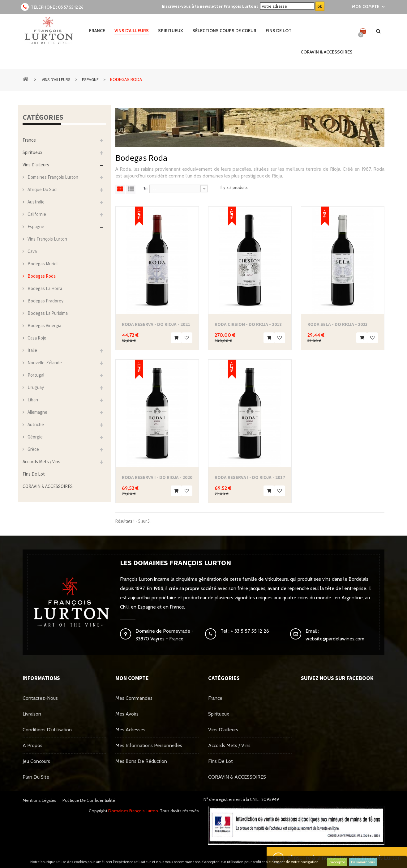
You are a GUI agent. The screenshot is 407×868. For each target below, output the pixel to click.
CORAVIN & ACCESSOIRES (48, 486)
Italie (32, 350)
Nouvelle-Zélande (44, 363)
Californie (36, 214)
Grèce (33, 449)
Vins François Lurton (47, 239)
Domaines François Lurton (52, 177)
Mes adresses (130, 730)
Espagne (35, 227)
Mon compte (132, 678)
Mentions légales (39, 800)
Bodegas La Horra (44, 288)
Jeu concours (36, 761)
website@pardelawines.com (335, 639)
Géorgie (35, 437)
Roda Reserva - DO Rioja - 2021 (156, 324)
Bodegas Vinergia (44, 325)
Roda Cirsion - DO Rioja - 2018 (248, 324)
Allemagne (37, 412)
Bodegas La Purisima (47, 313)
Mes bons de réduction (141, 761)
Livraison (32, 714)
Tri (145, 188)
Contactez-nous (40, 698)
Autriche (35, 424)
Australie (36, 202)
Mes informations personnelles (149, 745)
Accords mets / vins (41, 462)
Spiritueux (32, 152)
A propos (32, 745)
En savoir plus (363, 862)
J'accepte (337, 862)
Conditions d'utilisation (47, 730)
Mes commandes (134, 698)
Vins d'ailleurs (36, 165)
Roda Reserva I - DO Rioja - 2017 (250, 477)
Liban (32, 400)
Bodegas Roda (41, 276)
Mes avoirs (127, 714)
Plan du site (36, 777)
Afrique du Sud (42, 189)
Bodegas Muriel (42, 264)
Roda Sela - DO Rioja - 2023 (338, 324)
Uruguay (35, 387)
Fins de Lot (34, 474)
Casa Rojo (36, 338)
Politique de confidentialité (89, 800)
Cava (32, 251)
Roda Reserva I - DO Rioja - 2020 (157, 477)
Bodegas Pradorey (45, 301)
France (29, 140)
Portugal (35, 375)
